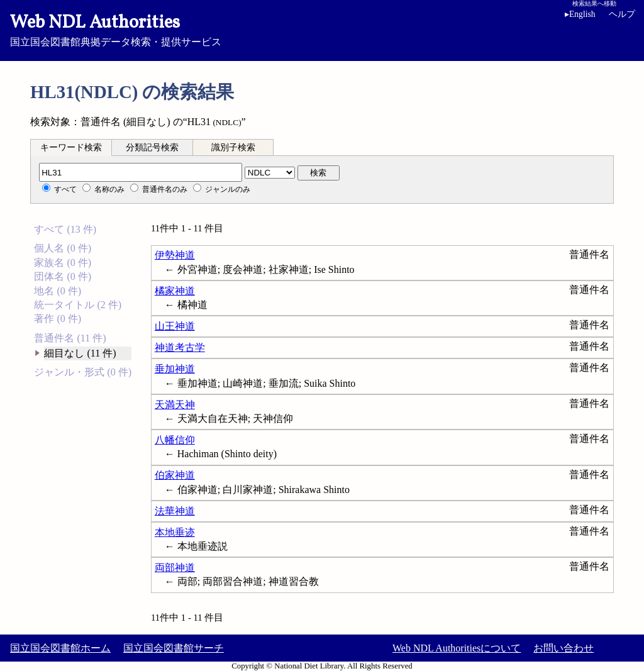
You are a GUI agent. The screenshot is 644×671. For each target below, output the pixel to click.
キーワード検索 (71, 147)
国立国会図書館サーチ (174, 648)
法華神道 (175, 511)
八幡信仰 (175, 440)
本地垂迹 (175, 532)
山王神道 (175, 326)
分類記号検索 (152, 147)
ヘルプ (622, 14)
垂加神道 (175, 369)
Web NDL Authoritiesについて (457, 648)
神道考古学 (180, 347)
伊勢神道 (175, 255)
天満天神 (175, 405)
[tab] (71, 147)
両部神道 (175, 568)
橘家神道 (175, 291)
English (580, 14)
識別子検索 (233, 147)
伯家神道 (175, 475)
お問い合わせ (563, 648)
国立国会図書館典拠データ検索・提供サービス (322, 29)
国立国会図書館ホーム (60, 648)
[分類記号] (141, 172)
